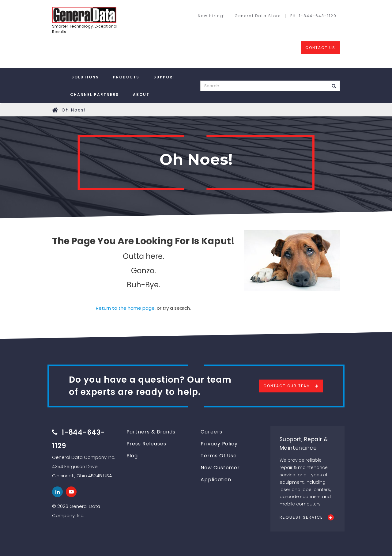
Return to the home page (125, 308)
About (141, 95)
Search (334, 86)
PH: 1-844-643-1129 (313, 16)
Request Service (301, 517)
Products (126, 77)
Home (55, 110)
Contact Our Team (287, 386)
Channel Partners (94, 95)
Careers (211, 432)
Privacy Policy (219, 444)
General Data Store (258, 16)
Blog (132, 456)
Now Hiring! (211, 16)
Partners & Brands (151, 432)
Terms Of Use (219, 456)
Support (165, 77)
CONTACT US (320, 48)
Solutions (85, 77)
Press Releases (146, 444)
